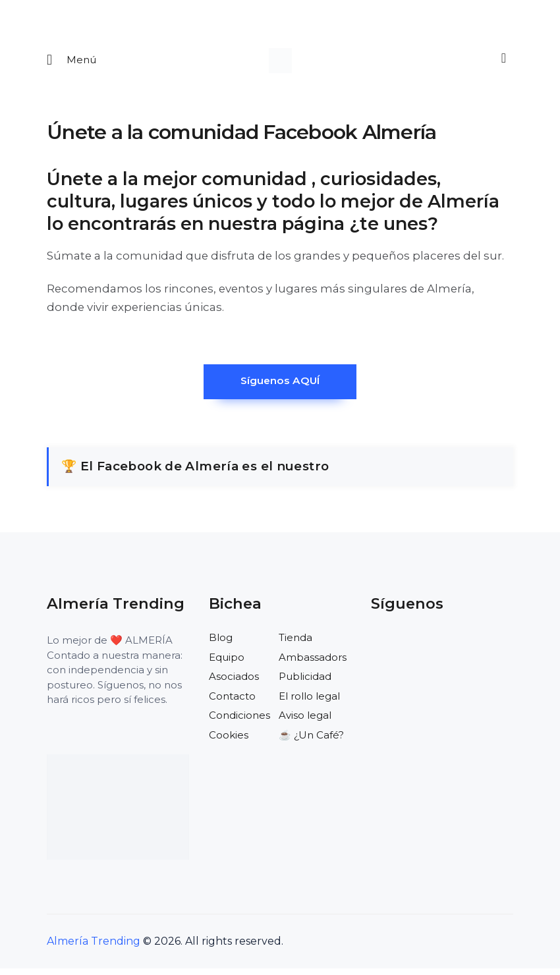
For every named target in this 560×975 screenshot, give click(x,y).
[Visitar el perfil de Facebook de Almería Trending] (381, 650)
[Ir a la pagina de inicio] (280, 62)
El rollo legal (309, 703)
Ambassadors (313, 664)
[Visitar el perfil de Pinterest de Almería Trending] (467, 650)
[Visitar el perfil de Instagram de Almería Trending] (439, 650)
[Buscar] (502, 61)
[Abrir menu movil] (72, 62)
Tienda (295, 644)
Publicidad (305, 683)
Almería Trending (94, 948)
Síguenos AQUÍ (280, 386)
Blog (221, 644)
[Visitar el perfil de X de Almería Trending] (410, 650)
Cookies (229, 741)
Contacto (232, 703)
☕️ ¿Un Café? (311, 741)
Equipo (227, 664)
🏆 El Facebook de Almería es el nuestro (195, 473)
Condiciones (239, 722)
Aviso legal (305, 722)
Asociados (234, 683)
